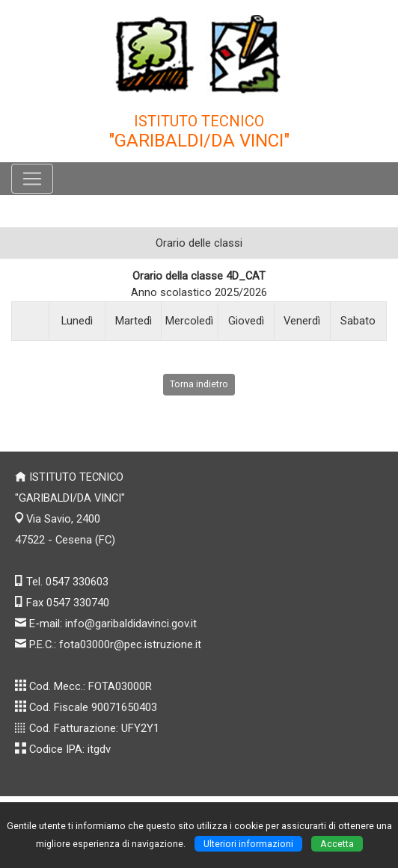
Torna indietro (199, 384)
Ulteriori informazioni (248, 844)
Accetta (337, 844)
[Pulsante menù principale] (32, 179)
